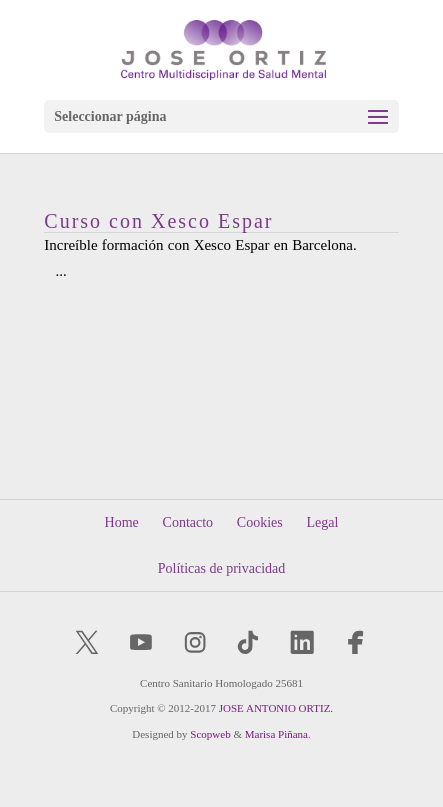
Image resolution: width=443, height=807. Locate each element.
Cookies (260, 522)
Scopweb (210, 734)
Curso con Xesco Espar (158, 221)
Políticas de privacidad (222, 568)
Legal (323, 522)
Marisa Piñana (276, 734)
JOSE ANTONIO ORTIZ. (276, 708)
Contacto (188, 522)
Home (122, 522)
